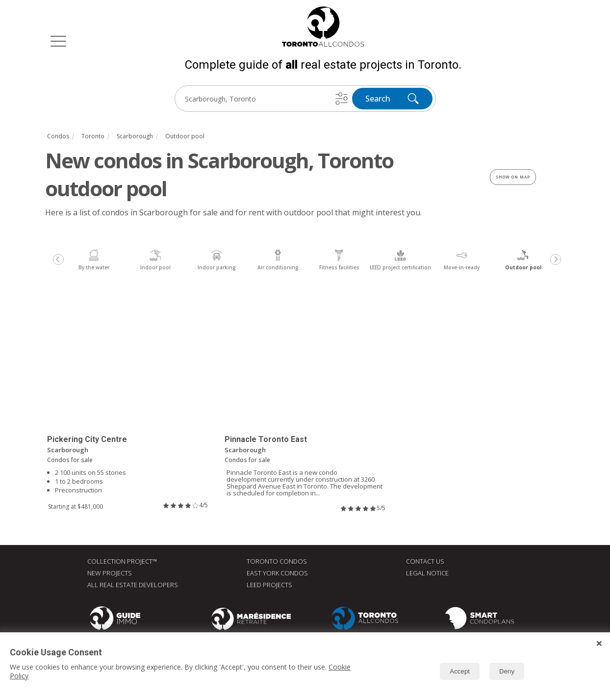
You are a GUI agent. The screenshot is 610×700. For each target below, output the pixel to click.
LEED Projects (269, 585)
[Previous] (58, 259)
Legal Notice (427, 573)
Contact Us (425, 561)
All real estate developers (133, 585)
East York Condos (277, 573)
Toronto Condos (277, 561)
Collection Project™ (122, 561)
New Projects (110, 573)
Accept (460, 671)
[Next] (556, 259)
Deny (507, 671)
